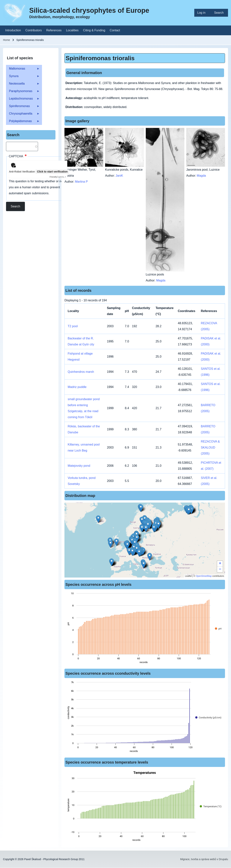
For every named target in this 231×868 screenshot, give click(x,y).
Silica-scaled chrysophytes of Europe (89, 10)
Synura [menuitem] (23, 77)
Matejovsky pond (79, 466)
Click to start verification (52, 172)
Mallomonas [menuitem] (23, 70)
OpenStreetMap (204, 576)
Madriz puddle (77, 387)
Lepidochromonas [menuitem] (23, 100)
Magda (161, 280)
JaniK (119, 176)
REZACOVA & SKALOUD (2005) (210, 448)
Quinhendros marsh (81, 372)
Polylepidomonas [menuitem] (23, 122)
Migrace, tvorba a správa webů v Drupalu (204, 859)
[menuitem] (203, 13)
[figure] (145, 629)
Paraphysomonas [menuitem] (23, 92)
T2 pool (73, 326)
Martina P (81, 182)
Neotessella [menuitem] (23, 85)
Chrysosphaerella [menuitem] (23, 115)
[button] (132, 552)
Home (6, 40)
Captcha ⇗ (58, 177)
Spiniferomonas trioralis (100, 58)
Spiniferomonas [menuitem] (23, 107)
